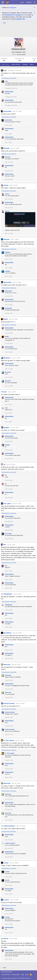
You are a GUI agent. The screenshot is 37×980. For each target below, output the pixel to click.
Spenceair (7, 664)
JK (4, 464)
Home (27, 975)
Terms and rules (6, 975)
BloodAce (7, 358)
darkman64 (7, 282)
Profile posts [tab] (5, 64)
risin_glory (7, 503)
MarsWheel (7, 633)
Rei (5, 545)
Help (23, 975)
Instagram (13, 8)
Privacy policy (16, 975)
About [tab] (32, 64)
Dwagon (6, 427)
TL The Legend (9, 740)
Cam (5, 70)
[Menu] (3, 2)
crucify (6, 863)
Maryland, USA (20, 52)
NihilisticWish (9, 92)
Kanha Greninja (9, 703)
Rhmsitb (6, 148)
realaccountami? (9, 826)
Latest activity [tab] (16, 64)
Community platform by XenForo (16, 978)
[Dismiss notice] (34, 8)
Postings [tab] (25, 64)
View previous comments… (9, 78)
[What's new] (35, 2)
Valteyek (6, 239)
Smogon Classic (7, 972)
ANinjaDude (8, 594)
